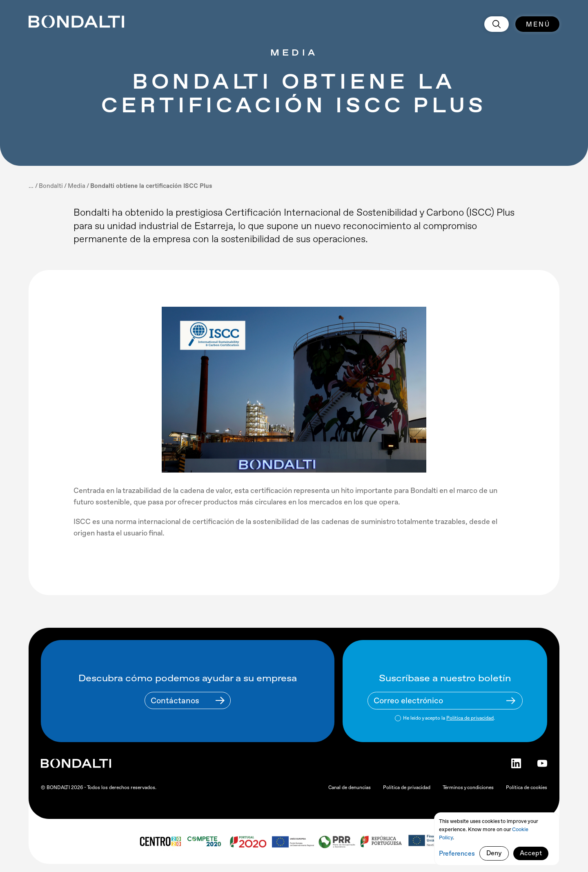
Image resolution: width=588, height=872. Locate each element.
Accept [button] (531, 853)
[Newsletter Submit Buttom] (511, 701)
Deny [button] (494, 853)
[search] (497, 24)
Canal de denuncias (350, 787)
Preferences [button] (457, 853)
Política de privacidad (470, 718)
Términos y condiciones (468, 787)
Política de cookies (527, 787)
